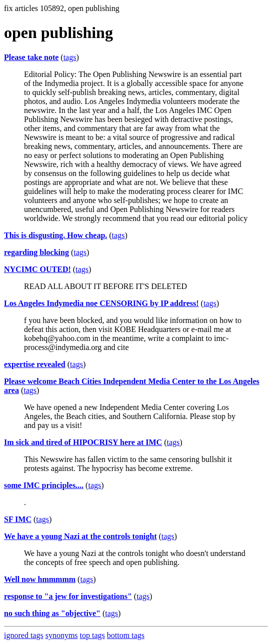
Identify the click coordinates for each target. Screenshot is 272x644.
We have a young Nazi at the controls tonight (80, 536)
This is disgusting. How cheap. (55, 235)
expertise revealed (35, 364)
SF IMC (18, 519)
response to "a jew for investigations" (68, 596)
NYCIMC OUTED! (37, 269)
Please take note (31, 57)
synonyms (62, 635)
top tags (92, 635)
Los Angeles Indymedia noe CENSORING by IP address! (101, 303)
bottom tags (126, 635)
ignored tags (24, 635)
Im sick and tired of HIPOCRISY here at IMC (83, 442)
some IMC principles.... (44, 485)
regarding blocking (36, 252)
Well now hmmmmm (40, 579)
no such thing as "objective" (52, 613)
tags (70, 57)
